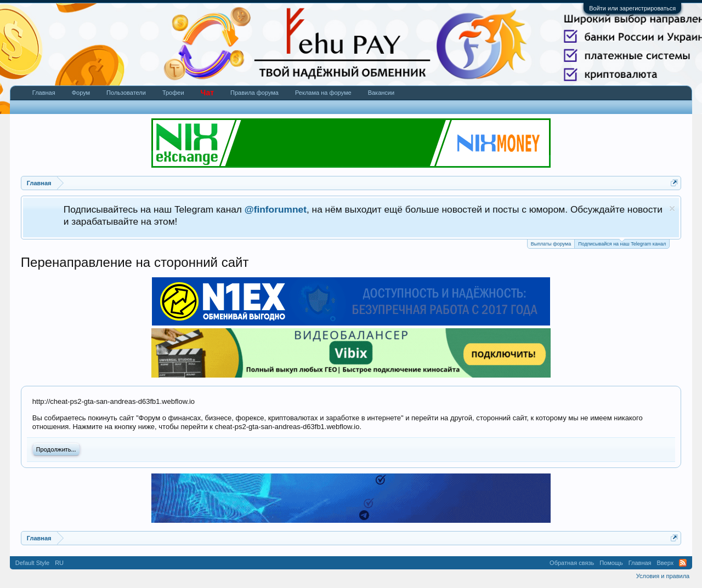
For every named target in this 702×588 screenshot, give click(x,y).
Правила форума (254, 93)
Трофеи (173, 93)
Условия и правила (663, 576)
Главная (44, 93)
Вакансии (381, 93)
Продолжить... (56, 449)
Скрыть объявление (672, 209)
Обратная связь (572, 563)
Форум (81, 93)
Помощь (611, 563)
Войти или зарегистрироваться (632, 8)
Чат (207, 93)
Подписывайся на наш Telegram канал (622, 243)
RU (59, 563)
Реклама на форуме (323, 93)
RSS (683, 563)
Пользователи (126, 93)
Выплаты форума (551, 244)
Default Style (32, 563)
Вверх (666, 563)
